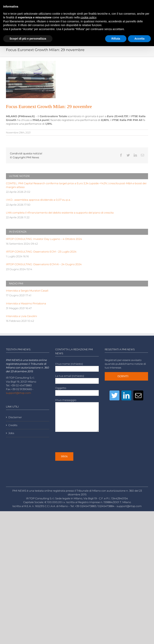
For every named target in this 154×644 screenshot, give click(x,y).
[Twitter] (114, 395)
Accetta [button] (139, 39)
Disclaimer (15, 417)
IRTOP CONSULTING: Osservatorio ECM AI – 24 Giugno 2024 (44, 264)
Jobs (11, 433)
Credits (13, 425)
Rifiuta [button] (116, 39)
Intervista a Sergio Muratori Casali (27, 291)
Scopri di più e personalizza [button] (28, 39)
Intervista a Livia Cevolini (21, 316)
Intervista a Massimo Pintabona (26, 303)
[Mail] (138, 395)
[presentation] (85, 442)
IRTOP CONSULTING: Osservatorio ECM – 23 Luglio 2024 (41, 252)
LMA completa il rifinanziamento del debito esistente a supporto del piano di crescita (60, 213)
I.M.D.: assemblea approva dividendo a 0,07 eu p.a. (38, 200)
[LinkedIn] (126, 395)
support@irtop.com (18, 393)
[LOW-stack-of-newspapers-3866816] (31, 80)
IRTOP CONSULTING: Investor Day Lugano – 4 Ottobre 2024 (44, 239)
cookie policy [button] (88, 17)
